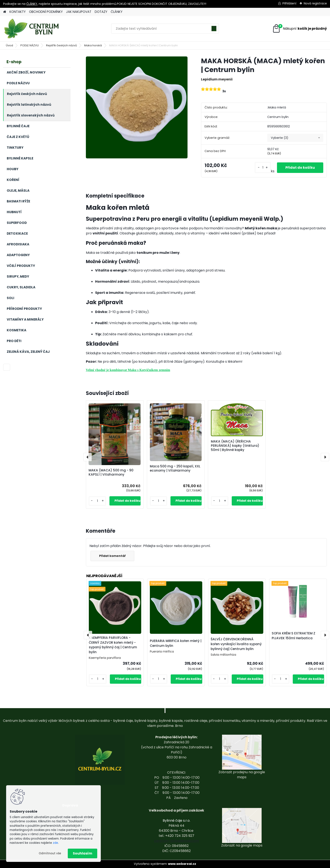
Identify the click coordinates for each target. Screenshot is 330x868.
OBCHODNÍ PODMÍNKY (46, 12)
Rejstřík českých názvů (61, 45)
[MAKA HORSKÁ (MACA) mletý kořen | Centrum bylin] (137, 107)
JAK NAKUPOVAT (79, 12)
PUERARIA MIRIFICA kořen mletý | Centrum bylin (176, 643)
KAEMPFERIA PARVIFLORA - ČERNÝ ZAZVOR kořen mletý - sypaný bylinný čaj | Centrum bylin (113, 645)
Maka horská (93, 45)
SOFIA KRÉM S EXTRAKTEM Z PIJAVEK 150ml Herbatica (293, 636)
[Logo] (32, 29)
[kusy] (263, 168)
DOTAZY (101, 12)
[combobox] (295, 138)
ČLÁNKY (32, 4)
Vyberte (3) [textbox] (280, 138)
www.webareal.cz (182, 864)
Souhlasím (82, 853)
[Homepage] (5, 12)
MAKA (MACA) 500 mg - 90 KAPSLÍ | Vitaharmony (111, 472)
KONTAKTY (18, 12)
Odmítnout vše (50, 853)
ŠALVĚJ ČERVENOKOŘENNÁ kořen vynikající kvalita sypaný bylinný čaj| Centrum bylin (236, 644)
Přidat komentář (112, 556)
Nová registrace (315, 3)
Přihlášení (289, 3)
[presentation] (88, 457)
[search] (214, 30)
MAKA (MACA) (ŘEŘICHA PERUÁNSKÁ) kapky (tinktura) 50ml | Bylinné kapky (235, 446)
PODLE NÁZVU (30, 45)
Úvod (9, 45)
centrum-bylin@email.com (176, 841)
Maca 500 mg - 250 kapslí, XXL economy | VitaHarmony (175, 468)
